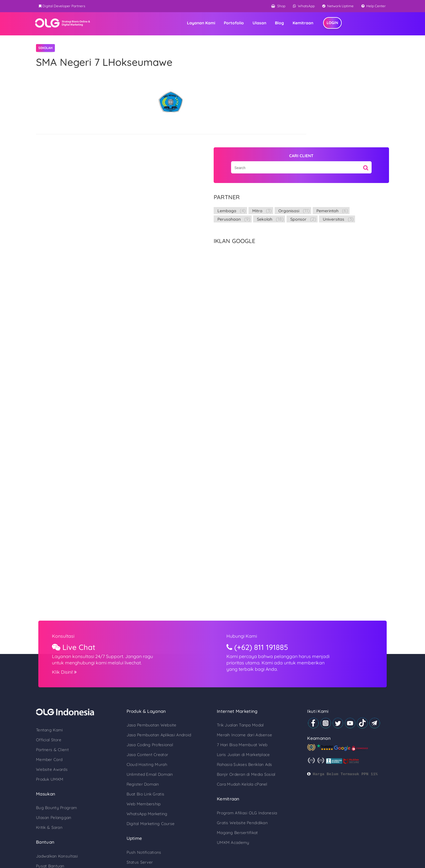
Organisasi (305, 117)
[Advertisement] (332, 249)
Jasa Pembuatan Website (160, 640)
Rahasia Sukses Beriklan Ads (245, 680)
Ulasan (284, 23)
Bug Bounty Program (73, 723)
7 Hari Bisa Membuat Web (242, 660)
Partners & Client (69, 665)
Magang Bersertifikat (237, 748)
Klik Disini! (84, 587)
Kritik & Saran (66, 743)
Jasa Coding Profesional (158, 660)
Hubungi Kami (247, 551)
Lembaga (304, 109)
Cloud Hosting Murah (155, 680)
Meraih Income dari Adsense (244, 650)
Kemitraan (327, 23)
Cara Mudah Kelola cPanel (242, 700)
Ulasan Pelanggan (70, 733)
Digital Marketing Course (159, 739)
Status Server (148, 778)
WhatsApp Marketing (155, 729)
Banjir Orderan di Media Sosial (246, 690)
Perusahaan (306, 126)
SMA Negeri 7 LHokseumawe (121, 62)
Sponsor (303, 134)
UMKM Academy (233, 758)
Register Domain (151, 700)
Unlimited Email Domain (158, 690)
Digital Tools (65, 801)
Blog (304, 23)
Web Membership (152, 719)
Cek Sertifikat (66, 791)
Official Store (65, 655)
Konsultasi (83, 551)
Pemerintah (344, 117)
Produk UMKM (66, 694)
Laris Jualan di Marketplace (243, 670)
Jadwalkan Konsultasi (74, 771)
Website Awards (69, 684)
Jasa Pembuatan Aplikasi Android (167, 650)
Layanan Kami (225, 23)
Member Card (66, 675)
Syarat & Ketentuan (315, 841)
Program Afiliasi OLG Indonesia (247, 728)
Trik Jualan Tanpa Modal (240, 640)
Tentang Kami (66, 645)
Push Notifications (152, 768)
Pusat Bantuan (67, 781)
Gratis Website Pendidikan (242, 738)
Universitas (338, 134)
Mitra (335, 109)
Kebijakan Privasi (353, 841)
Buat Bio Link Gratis (154, 709)
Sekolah (342, 126)
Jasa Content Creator (156, 670)
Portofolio (258, 23)
